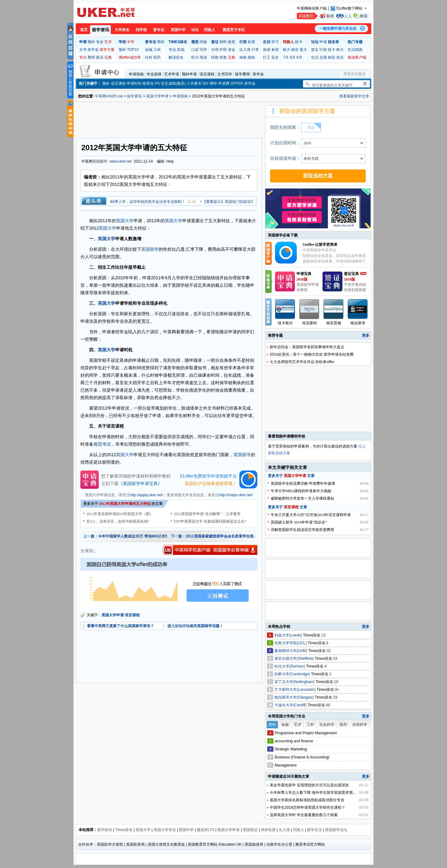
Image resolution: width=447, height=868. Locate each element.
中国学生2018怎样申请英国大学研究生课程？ (307, 807)
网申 (214, 83)
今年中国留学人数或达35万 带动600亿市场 (134, 536)
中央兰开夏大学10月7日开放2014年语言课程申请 (311, 515)
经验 (203, 42)
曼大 (303, 50)
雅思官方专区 (234, 30)
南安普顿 (334, 323)
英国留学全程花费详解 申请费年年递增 (303, 483)
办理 (215, 50)
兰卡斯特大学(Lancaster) (296, 690)
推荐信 (148, 83)
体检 (243, 57)
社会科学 (327, 725)
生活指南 (355, 50)
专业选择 (154, 74)
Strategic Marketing (291, 749)
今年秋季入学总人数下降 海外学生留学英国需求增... (313, 793)
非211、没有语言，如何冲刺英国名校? (118, 521)
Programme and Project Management (306, 733)
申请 (323, 42)
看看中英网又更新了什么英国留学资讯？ (120, 626)
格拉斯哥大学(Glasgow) (295, 697)
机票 (251, 42)
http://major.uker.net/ (236, 495)
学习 (275, 42)
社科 (149, 57)
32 (329, 651)
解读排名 (176, 57)
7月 (286, 57)
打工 (267, 57)
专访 (83, 57)
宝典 (108, 57)
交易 (323, 57)
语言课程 (207, 74)
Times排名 (124, 830)
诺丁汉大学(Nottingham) (295, 682)
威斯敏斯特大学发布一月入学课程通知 (302, 498)
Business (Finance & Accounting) (302, 757)
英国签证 (250, 830)
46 (328, 705)
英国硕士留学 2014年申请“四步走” (299, 522)
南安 (295, 50)
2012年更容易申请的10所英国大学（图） (120, 514)
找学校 (141, 30)
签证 (315, 50)
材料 (223, 42)
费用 (91, 57)
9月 (299, 57)
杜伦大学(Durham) (290, 666)
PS (157, 83)
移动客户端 (357, 57)
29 (335, 697)
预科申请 (189, 74)
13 (324, 635)
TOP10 (133, 50)
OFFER (237, 83)
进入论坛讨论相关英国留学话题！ (195, 626)
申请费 (224, 83)
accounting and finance (294, 741)
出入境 (245, 50)
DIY (206, 83)
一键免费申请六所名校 (338, 29)
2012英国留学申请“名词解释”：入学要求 (207, 514)
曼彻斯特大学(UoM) (291, 651)
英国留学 (100, 161)
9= (337, 690)
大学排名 (122, 30)
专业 (100, 42)
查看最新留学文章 (354, 96)
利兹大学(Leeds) (289, 635)
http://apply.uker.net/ (146, 495)
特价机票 (268, 830)
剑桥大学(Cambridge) (293, 674)
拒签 (223, 57)
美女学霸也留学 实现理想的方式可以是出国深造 (309, 785)
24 (335, 659)
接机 (251, 57)
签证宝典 (351, 274)
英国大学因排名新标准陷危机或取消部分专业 (307, 800)
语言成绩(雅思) (173, 83)
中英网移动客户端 (312, 8)
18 (336, 682)
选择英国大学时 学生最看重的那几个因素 (304, 815)
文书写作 (225, 74)
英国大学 (125, 221)
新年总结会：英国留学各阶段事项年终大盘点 (307, 347)
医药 (157, 57)
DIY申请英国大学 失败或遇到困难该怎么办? (210, 521)
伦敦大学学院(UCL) (291, 643)
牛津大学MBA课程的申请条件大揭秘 (301, 491)
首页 (84, 30)
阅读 (203, 57)
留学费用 (242, 74)
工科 (157, 50)
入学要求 (194, 83)
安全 (275, 57)
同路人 (210, 30)
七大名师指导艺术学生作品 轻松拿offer (302, 362)
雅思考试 (102, 444)
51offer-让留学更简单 (320, 245)
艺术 (108, 42)
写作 (203, 50)
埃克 (340, 57)
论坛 (195, 30)
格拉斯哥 (358, 323)
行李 (255, 50)
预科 (91, 42)
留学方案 (107, 50)
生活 (315, 57)
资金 (232, 50)
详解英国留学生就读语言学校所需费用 (302, 530)
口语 (195, 50)
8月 (293, 57)
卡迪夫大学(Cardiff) (291, 705)
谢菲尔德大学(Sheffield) (295, 659)
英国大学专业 (165, 830)
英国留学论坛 (336, 830)
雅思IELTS (205, 830)
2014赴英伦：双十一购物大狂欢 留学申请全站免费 (312, 354)
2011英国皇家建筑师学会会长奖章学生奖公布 (223, 536)
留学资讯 (101, 30)
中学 (131, 42)
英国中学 (178, 30)
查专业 (159, 30)
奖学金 (93, 50)
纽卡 (299, 42)
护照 (223, 50)
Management (286, 765)
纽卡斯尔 (285, 323)
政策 (232, 42)
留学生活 (314, 830)
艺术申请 (172, 74)
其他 (181, 50)
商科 (161, 42)
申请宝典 (304, 274)
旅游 (267, 50)
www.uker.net (121, 161)
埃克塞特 (309, 323)
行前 (323, 50)
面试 (100, 57)
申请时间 (134, 83)
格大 (287, 50)
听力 (195, 57)
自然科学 (360, 725)
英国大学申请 (157, 96)
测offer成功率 (130, 57)
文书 (83, 50)
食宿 (275, 50)
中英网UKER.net (109, 96)
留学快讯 (105, 830)
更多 (366, 335)
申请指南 (136, 74)
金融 (149, 50)
